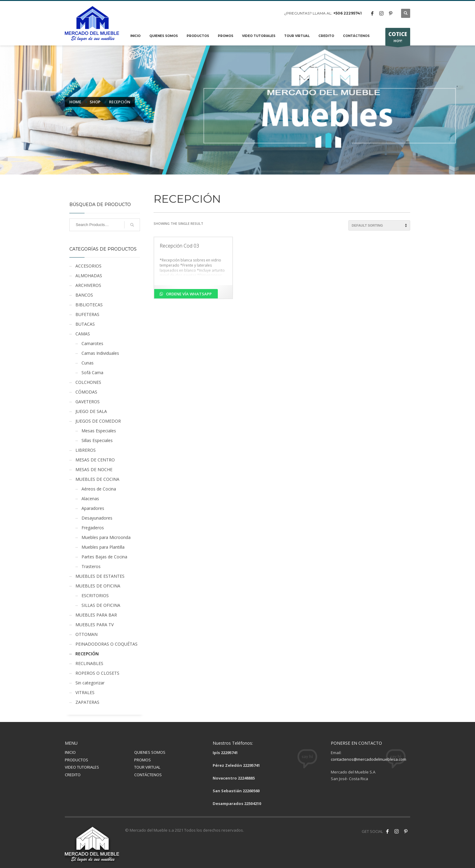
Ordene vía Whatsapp (188, 294)
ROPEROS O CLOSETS (97, 673)
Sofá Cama (92, 372)
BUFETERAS (87, 314)
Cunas (88, 363)
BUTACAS (85, 324)
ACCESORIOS (88, 266)
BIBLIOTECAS (89, 305)
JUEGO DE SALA (91, 411)
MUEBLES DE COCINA (97, 479)
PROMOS (143, 760)
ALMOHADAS (89, 276)
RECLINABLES (89, 663)
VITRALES (85, 692)
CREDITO (73, 775)
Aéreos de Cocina (99, 489)
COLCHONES (88, 382)
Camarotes (92, 343)
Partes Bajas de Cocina (104, 557)
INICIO (70, 752)
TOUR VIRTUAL (147, 767)
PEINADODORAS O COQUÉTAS (106, 644)
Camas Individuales (100, 353)
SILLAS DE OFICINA (101, 605)
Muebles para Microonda (106, 537)
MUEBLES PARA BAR (96, 615)
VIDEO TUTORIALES (82, 767)
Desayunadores (97, 518)
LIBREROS (86, 450)
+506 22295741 (347, 13)
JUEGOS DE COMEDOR (98, 421)
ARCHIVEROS (88, 285)
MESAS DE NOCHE (94, 469)
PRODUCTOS (76, 760)
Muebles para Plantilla (103, 547)
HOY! (398, 38)
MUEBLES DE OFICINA (98, 586)
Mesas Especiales (99, 431)
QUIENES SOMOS (150, 752)
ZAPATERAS (87, 702)
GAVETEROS (88, 402)
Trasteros (91, 566)
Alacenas (90, 499)
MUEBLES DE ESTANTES (100, 576)
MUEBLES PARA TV (95, 625)
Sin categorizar (90, 683)
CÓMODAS (86, 392)
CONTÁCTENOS (148, 775)
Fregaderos (93, 528)
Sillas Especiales (97, 440)
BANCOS (84, 295)
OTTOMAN (86, 634)
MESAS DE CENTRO (95, 460)
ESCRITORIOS (95, 595)
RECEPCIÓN (87, 654)
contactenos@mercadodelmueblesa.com (369, 759)
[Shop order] (379, 225)
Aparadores (93, 508)
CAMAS (83, 334)
